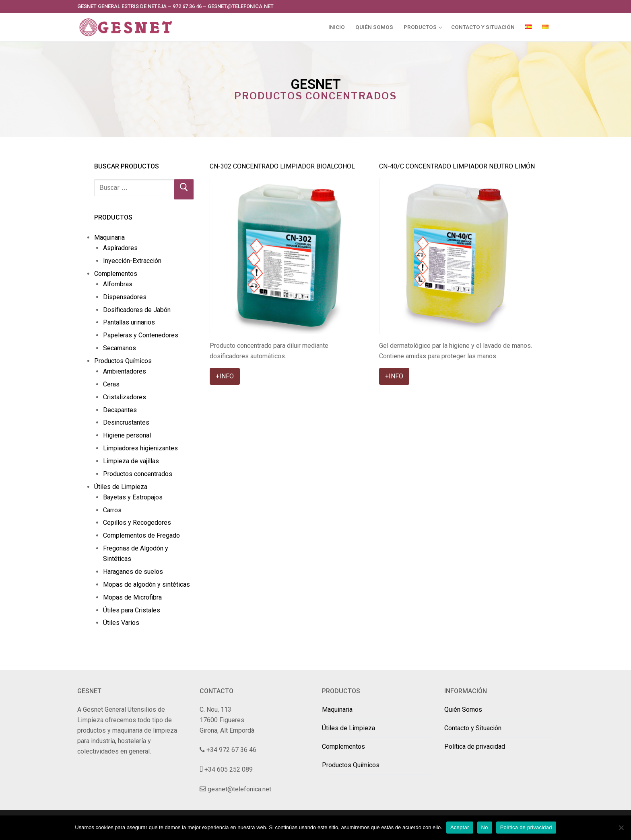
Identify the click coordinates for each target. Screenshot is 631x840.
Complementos (117, 274)
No (485, 827)
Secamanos (120, 348)
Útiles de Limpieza (122, 487)
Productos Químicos (124, 361)
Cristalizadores (125, 397)
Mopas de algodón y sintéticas (146, 584)
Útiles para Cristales (132, 610)
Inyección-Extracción (132, 261)
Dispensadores (125, 297)
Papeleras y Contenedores (141, 335)
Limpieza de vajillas (131, 461)
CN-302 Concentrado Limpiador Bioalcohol (282, 166)
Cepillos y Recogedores (137, 523)
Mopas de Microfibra (132, 597)
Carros (112, 510)
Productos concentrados (138, 474)
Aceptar (460, 827)
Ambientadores (125, 371)
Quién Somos (463, 710)
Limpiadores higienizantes (140, 448)
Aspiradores (120, 248)
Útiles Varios (121, 623)
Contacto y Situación (473, 728)
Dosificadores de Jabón (137, 310)
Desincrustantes (126, 422)
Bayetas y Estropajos (133, 497)
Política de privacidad (475, 747)
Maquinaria (110, 237)
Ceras (111, 384)
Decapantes (120, 410)
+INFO (225, 376)
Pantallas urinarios (129, 322)
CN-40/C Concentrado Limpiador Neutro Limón (457, 166)
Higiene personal (127, 435)
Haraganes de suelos (133, 572)
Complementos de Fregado (141, 535)
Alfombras (118, 284)
